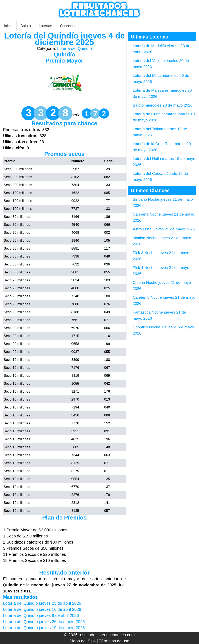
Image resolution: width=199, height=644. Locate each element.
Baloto (26, 26)
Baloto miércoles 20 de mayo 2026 (163, 105)
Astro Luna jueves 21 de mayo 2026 (164, 229)
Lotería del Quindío (74, 48)
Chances (67, 26)
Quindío (64, 54)
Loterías (45, 26)
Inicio (8, 26)
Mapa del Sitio (83, 641)
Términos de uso (114, 641)
